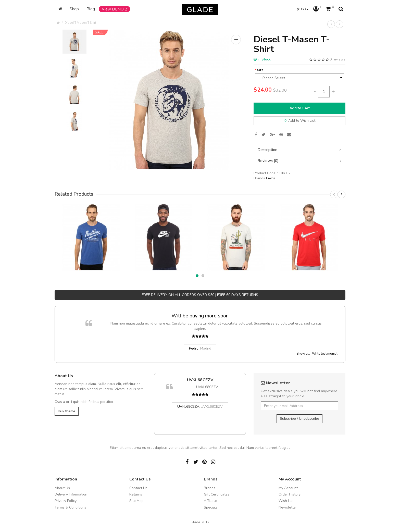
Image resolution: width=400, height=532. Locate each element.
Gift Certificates (217, 494)
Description (299, 150)
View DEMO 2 (114, 9)
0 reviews (337, 59)
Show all (303, 354)
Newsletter (288, 507)
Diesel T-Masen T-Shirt (80, 23)
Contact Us (138, 488)
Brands (210, 488)
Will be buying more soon (200, 316)
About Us (62, 488)
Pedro (194, 348)
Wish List (286, 501)
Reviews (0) (299, 161)
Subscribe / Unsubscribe (299, 419)
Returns (136, 494)
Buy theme (67, 411)
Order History (290, 494)
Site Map (136, 501)
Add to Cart (300, 108)
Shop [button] (74, 9)
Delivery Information (71, 494)
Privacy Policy (66, 501)
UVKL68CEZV (200, 380)
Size (260, 70)
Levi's (271, 178)
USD (303, 9)
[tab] (299, 150)
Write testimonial (325, 354)
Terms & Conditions (70, 507)
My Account (288, 488)
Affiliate (210, 501)
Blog (91, 9)
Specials (211, 507)
